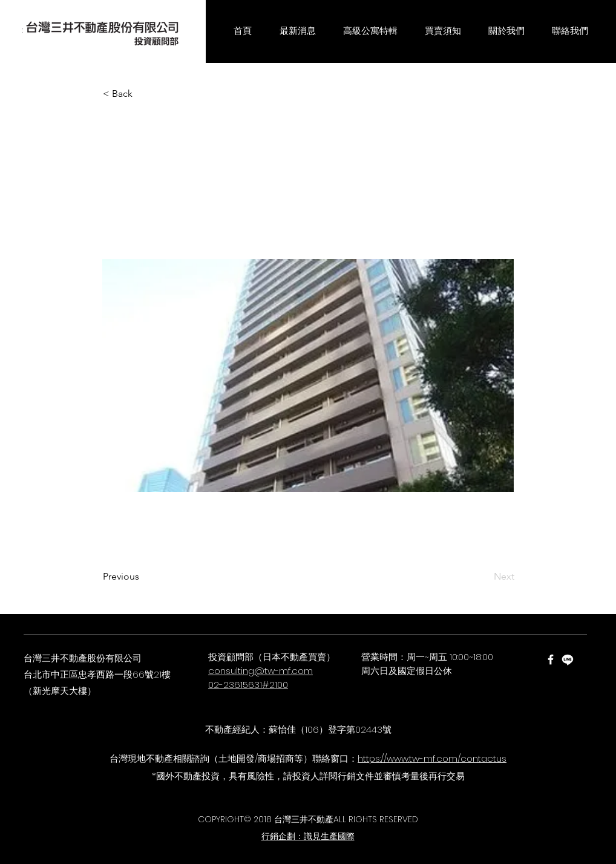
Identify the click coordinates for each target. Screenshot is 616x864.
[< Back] (143, 94)
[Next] (484, 577)
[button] (297, 31)
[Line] (568, 659)
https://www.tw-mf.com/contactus (432, 758)
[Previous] (143, 577)
